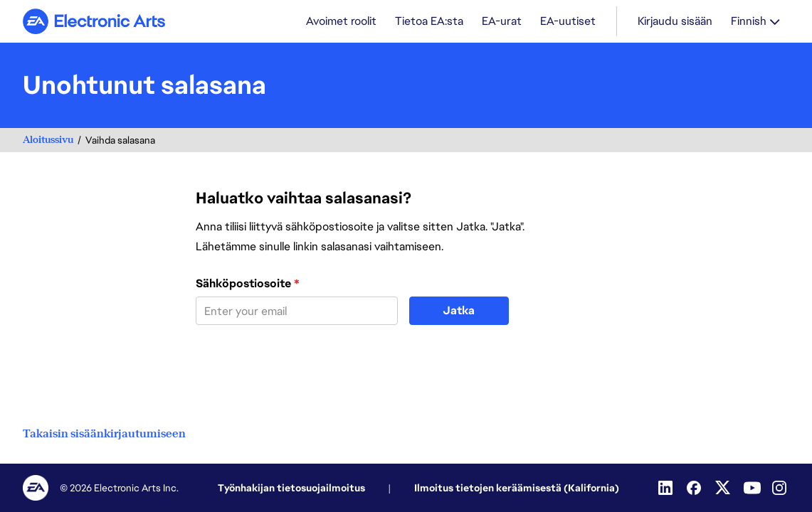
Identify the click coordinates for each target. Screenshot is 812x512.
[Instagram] (781, 488)
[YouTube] (752, 488)
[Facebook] (695, 488)
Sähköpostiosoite (248, 284)
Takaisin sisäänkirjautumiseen (104, 434)
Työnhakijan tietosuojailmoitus (291, 488)
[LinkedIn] (667, 488)
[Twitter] (724, 488)
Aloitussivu (48, 140)
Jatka (459, 310)
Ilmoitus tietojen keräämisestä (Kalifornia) (517, 488)
